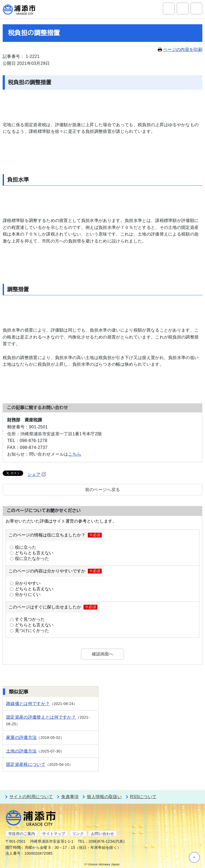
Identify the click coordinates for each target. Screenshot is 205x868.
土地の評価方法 (21, 751)
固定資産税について (26, 764)
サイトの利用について (31, 797)
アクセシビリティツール (183, 9)
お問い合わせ (102, 834)
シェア (37, 474)
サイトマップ (54, 834)
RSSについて (143, 797)
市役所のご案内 (22, 834)
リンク (78, 834)
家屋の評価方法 (21, 737)
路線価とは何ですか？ (28, 704)
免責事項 (70, 797)
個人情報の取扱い (104, 797)
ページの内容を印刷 (180, 49)
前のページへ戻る (103, 490)
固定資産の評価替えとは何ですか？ (41, 717)
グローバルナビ (196, 9)
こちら (75, 454)
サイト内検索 (169, 9)
